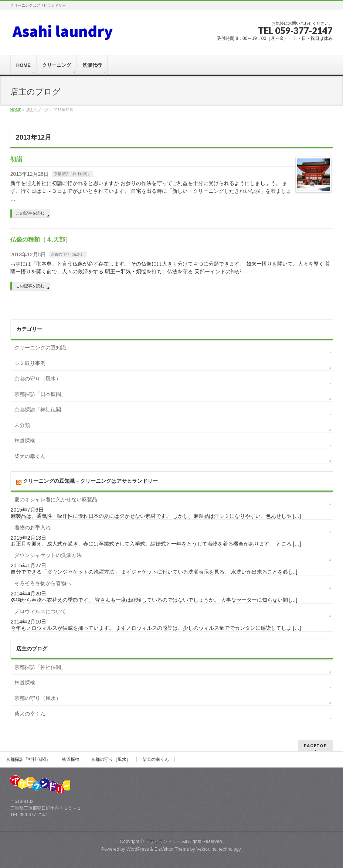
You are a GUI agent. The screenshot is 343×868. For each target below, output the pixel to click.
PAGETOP (315, 746)
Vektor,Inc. (207, 849)
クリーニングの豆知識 (40, 348)
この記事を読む (30, 213)
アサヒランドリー (163, 841)
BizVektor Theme (172, 849)
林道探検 (25, 441)
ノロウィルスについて (40, 611)
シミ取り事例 (30, 363)
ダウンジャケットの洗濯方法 (48, 555)
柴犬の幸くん (30, 456)
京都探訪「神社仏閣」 (72, 174)
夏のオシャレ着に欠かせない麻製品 (56, 499)
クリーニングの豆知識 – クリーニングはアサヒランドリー (91, 481)
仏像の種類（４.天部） (41, 240)
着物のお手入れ (33, 527)
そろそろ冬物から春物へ (43, 583)
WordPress (138, 849)
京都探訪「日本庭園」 (40, 394)
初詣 (16, 159)
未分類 (22, 425)
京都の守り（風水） (68, 254)
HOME (16, 110)
